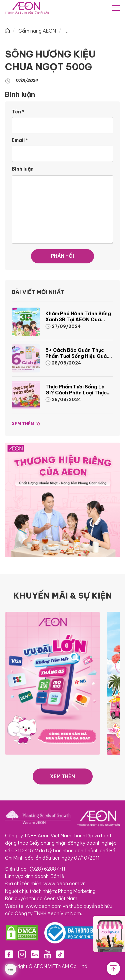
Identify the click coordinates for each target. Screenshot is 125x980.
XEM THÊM (63, 776)
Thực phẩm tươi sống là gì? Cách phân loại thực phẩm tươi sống (76, 393)
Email (20, 140)
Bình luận (23, 169)
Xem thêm (23, 424)
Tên (18, 112)
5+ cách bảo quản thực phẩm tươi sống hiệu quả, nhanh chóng (77, 356)
